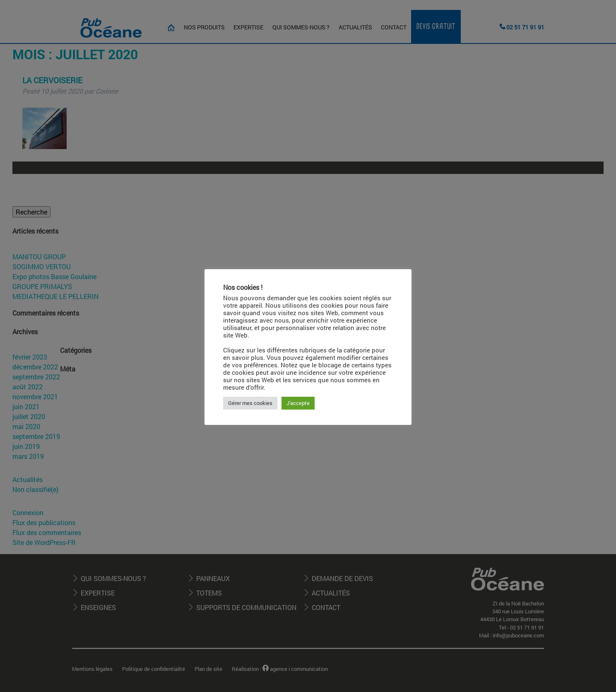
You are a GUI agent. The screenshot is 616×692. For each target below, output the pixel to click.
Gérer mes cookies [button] (250, 403)
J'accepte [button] (298, 403)
